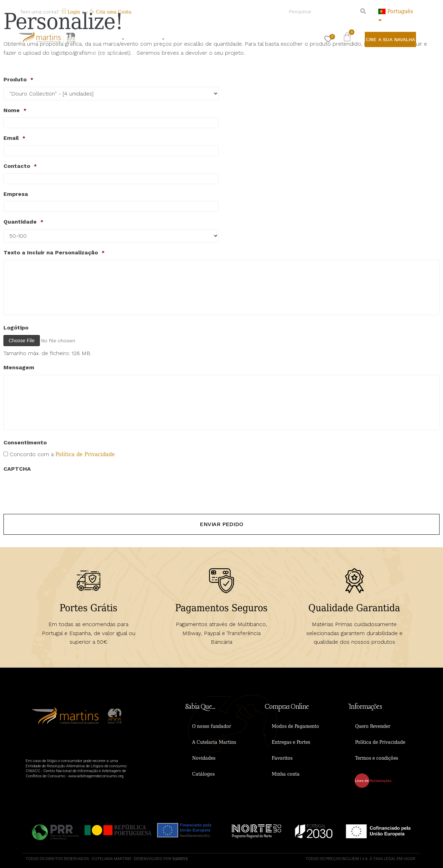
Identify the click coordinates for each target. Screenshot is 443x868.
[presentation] (56, 489)
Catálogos (203, 773)
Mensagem (19, 367)
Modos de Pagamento (295, 725)
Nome (15, 110)
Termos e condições (377, 757)
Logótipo (16, 328)
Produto (18, 80)
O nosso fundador (212, 725)
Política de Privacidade (85, 454)
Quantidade (23, 222)
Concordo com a (62, 454)
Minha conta (286, 773)
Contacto (20, 166)
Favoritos (282, 757)
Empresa (16, 194)
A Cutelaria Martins (214, 741)
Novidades (204, 757)
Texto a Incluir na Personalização (54, 253)
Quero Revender (373, 725)
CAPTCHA (17, 469)
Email (14, 138)
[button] (390, 39)
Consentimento (25, 442)
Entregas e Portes (291, 741)
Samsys (180, 858)
